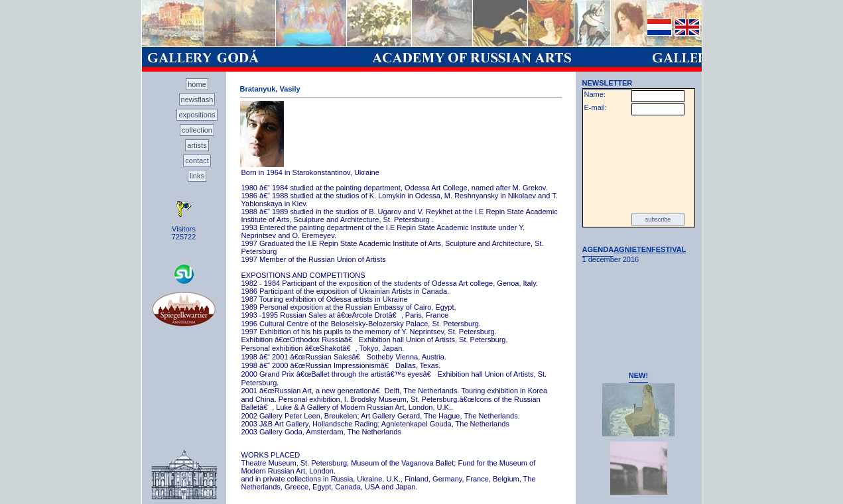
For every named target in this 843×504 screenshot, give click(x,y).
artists (197, 145)
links (197, 176)
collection (197, 130)
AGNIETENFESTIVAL (650, 249)
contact (197, 160)
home (197, 84)
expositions (197, 115)
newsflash (197, 99)
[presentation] (639, 164)
